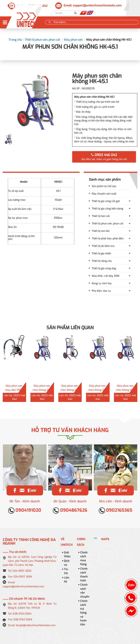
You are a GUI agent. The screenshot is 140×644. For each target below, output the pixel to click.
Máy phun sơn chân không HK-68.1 (97, 390)
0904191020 (25, 510)
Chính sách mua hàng (84, 558)
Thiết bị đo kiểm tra (103, 246)
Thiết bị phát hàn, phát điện (108, 239)
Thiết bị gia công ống (104, 268)
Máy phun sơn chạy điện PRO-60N (14, 390)
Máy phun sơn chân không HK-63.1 (125, 390)
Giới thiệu (67, 554)
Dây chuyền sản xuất (104, 194)
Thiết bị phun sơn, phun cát (42, 40)
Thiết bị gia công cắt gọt (106, 201)
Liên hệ (67, 580)
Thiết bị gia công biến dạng (107, 209)
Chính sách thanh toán (84, 575)
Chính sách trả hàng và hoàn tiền (84, 613)
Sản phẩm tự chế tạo (104, 186)
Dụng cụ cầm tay (102, 283)
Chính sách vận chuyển (85, 591)
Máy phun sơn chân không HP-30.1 (70, 390)
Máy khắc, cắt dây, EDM (106, 276)
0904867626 (70, 510)
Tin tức (66, 571)
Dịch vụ (67, 563)
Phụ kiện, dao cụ (101, 291)
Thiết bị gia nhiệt (101, 253)
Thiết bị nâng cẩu (102, 261)
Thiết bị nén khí (101, 231)
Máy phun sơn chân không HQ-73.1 (42, 390)
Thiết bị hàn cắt (101, 216)
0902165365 (116, 510)
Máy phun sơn (73, 40)
